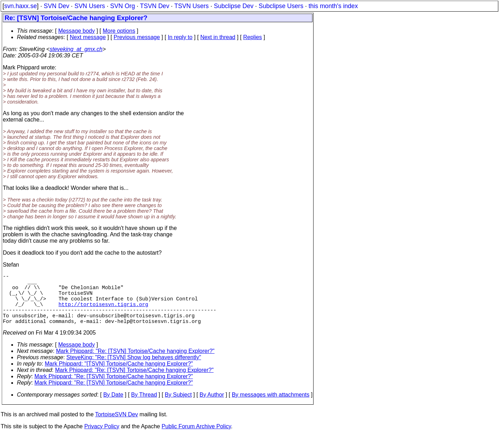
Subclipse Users (281, 6)
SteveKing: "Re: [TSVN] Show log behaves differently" (134, 370)
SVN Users (90, 6)
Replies (252, 37)
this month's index (333, 6)
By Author (212, 407)
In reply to (180, 37)
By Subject (178, 407)
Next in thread (218, 37)
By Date (113, 407)
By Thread (144, 407)
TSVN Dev (155, 6)
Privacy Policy (102, 439)
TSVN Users (191, 6)
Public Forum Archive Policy (196, 439)
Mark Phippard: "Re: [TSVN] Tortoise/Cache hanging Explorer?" (135, 364)
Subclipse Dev (234, 6)
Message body (76, 31)
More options (119, 31)
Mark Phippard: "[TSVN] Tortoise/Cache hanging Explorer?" (119, 376)
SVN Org (122, 6)
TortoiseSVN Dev (116, 427)
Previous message (137, 37)
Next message (88, 37)
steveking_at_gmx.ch (76, 49)
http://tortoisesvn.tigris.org (103, 312)
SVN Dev (56, 6)
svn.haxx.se (21, 6)
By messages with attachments (271, 407)
